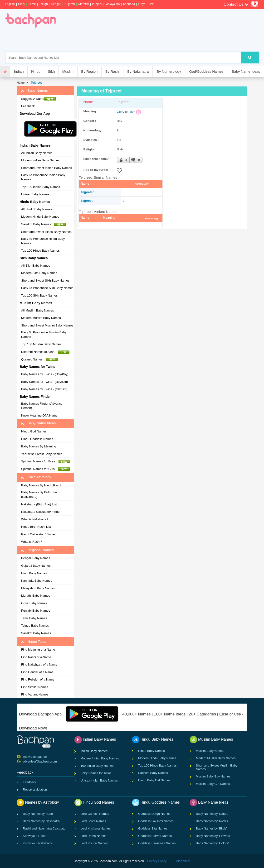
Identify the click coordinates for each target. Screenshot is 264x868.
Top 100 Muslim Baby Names (41, 344)
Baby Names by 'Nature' (213, 814)
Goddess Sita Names (153, 828)
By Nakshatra (138, 71)
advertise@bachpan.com (23, 761)
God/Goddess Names (206, 71)
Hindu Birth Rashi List (36, 527)
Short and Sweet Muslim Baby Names (47, 325)
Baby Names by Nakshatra (41, 821)
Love (132, 112)
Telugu (44, 4)
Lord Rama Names (94, 836)
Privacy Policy (157, 861)
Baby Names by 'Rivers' (212, 821)
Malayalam (113, 4)
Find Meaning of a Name (38, 650)
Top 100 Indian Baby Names (41, 187)
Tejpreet (35, 83)
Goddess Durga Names (154, 814)
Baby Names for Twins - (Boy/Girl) (44, 382)
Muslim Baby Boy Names (213, 776)
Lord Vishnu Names (94, 843)
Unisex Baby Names (35, 194)
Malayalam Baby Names (38, 588)
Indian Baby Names (94, 751)
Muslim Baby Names (210, 751)
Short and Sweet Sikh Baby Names (45, 281)
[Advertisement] (142, 40)
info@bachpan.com (23, 756)
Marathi (83, 4)
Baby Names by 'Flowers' (213, 836)
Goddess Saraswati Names (157, 843)
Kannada (129, 4)
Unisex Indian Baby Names (99, 780)
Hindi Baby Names (34, 573)
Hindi (22, 4)
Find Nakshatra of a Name (39, 664)
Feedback (28, 106)
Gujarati (70, 4)
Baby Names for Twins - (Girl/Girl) (44, 389)
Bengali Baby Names (36, 558)
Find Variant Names (35, 694)
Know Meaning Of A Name (39, 415)
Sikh (51, 71)
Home (21, 83)
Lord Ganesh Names (95, 814)
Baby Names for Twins (96, 773)
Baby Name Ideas (246, 71)
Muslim (68, 71)
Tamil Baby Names (34, 618)
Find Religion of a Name (38, 679)
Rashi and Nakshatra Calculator (45, 828)
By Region (89, 71)
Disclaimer (183, 861)
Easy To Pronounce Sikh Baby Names (47, 288)
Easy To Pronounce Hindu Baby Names (43, 241)
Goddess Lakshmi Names (156, 821)
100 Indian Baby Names (97, 766)
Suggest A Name (39, 99)
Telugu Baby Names (35, 626)
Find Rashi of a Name (36, 657)
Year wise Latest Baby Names (42, 454)
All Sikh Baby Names (36, 266)
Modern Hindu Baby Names (40, 217)
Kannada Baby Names (37, 581)
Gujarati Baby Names (36, 566)
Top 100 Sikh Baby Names (39, 295)
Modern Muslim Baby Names (41, 318)
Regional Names (37, 550)
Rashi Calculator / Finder (38, 534)
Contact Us (236, 4)
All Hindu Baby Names (37, 209)
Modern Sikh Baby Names (39, 273)
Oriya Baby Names (34, 603)
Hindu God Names (34, 431)
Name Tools (33, 642)
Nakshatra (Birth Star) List (39, 504)
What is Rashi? (32, 542)
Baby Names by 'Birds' (211, 828)
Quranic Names (39, 360)
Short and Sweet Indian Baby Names (46, 168)
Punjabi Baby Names (36, 611)
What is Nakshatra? (35, 519)
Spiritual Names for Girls (45, 469)
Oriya (142, 4)
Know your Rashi (34, 836)
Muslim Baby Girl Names (213, 784)
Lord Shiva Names (93, 821)
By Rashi (112, 71)
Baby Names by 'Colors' (212, 843)
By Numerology (169, 71)
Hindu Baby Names (152, 751)
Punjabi (97, 4)
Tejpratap (88, 192)
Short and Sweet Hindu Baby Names (46, 232)
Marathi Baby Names (36, 596)
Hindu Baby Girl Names (154, 780)
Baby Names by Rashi (38, 814)
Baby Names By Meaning (39, 446)
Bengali (56, 4)
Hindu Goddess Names (37, 439)
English (10, 4)
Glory (120, 112)
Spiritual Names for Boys (46, 461)
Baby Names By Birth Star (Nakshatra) (39, 494)
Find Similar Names (35, 687)
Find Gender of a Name (37, 672)
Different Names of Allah (45, 352)
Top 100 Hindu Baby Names (40, 251)
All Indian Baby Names (37, 153)
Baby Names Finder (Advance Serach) (42, 406)
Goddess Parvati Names (155, 836)
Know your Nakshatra (38, 843)
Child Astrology (36, 477)
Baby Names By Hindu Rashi (41, 485)
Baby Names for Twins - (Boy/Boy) (45, 374)
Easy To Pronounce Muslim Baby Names (44, 335)
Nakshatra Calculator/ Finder (41, 512)
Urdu (152, 4)
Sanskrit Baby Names (44, 224)
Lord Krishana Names (96, 828)
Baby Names (34, 91)
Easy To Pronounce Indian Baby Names (43, 177)
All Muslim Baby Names (37, 310)
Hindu (36, 71)
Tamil (32, 4)
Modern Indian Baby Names (40, 160)
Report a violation (35, 789)
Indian (19, 71)
